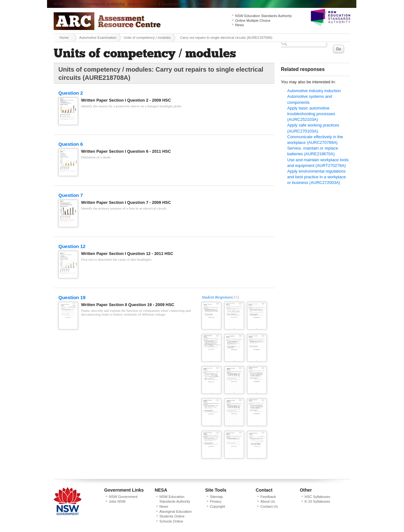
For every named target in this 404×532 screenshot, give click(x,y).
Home (64, 38)
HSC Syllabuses (317, 497)
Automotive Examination (98, 38)
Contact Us (269, 506)
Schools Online (143, 4)
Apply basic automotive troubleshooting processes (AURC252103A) (311, 114)
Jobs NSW (117, 501)
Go (338, 49)
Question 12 (72, 246)
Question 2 (71, 93)
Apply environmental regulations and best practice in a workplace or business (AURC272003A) (317, 177)
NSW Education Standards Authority (89, 4)
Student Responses (217, 297)
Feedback (268, 497)
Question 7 (71, 195)
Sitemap (216, 497)
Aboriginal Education (175, 511)
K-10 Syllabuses (317, 501)
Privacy (216, 501)
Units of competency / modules (147, 38)
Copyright (217, 506)
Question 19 (72, 297)
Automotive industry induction (314, 91)
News (201, 4)
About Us (268, 501)
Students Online (177, 4)
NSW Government (123, 497)
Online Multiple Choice (253, 21)
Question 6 (71, 144)
